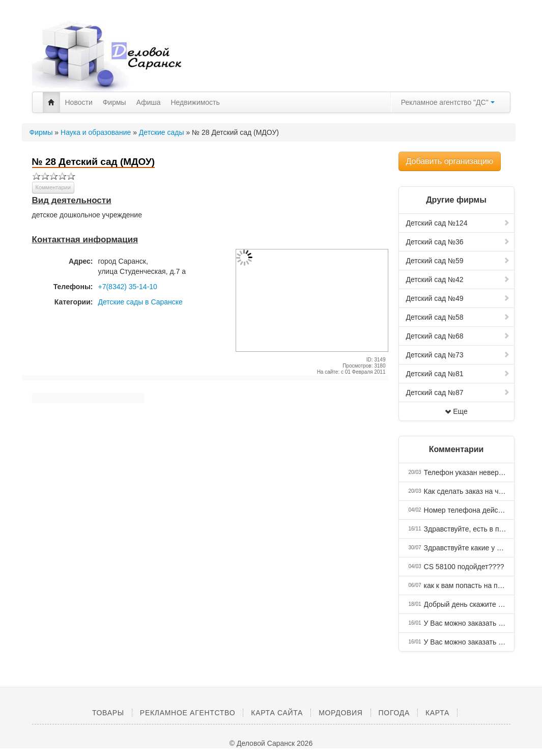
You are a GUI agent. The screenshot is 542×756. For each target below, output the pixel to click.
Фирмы (115, 102)
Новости (79, 102)
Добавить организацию (450, 161)
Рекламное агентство (188, 713)
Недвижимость (195, 102)
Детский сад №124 (458, 223)
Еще (456, 411)
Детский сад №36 (458, 242)
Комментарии (53, 187)
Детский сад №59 (458, 261)
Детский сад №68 (458, 336)
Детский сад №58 (458, 317)
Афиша (149, 102)
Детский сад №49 (458, 298)
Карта (437, 713)
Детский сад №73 (458, 355)
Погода (394, 713)
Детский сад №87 (458, 393)
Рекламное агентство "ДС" (448, 102)
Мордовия (340, 713)
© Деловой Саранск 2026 (271, 743)
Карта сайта (277, 713)
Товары (108, 713)
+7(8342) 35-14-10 (128, 287)
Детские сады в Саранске (140, 302)
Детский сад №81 (458, 374)
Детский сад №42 (458, 279)
